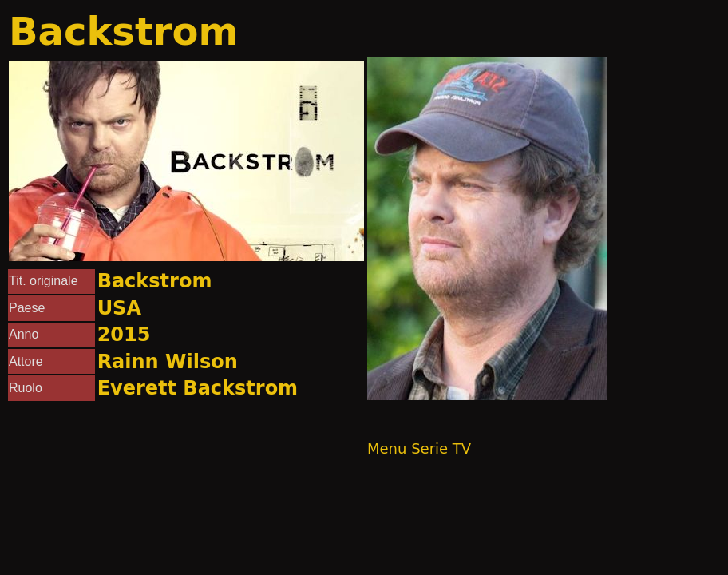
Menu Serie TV (419, 448)
